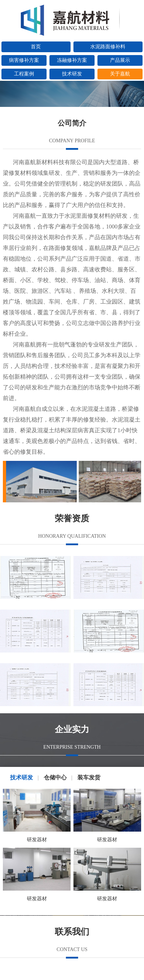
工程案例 (24, 74)
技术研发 (72, 74)
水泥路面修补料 (108, 47)
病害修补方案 (24, 60)
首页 (36, 47)
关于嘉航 (120, 74)
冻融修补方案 (72, 60)
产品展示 (120, 60)
